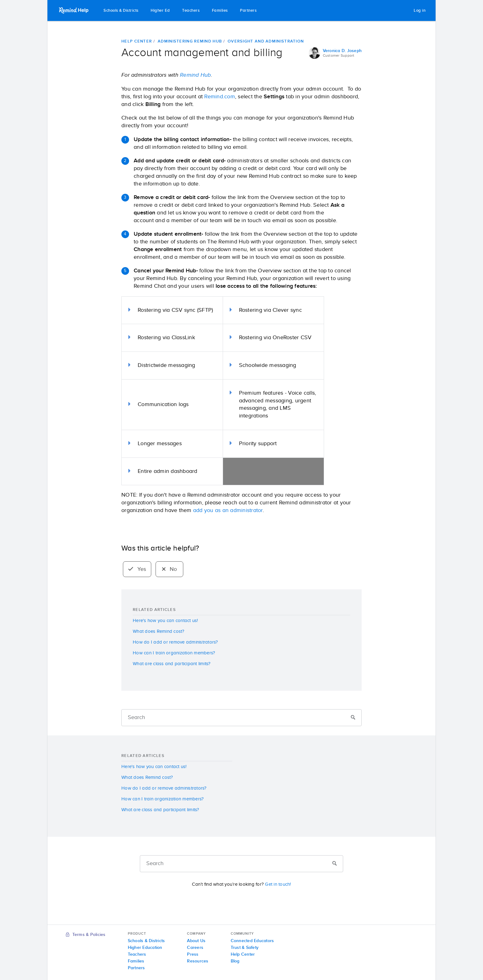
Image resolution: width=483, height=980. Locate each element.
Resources (198, 961)
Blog (235, 961)
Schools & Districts (121, 11)
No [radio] (170, 569)
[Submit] (353, 718)
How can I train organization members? (174, 653)
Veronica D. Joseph (342, 51)
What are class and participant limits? (172, 664)
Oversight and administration (266, 41)
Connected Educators (252, 941)
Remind (74, 10)
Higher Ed (160, 11)
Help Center (137, 41)
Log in (420, 11)
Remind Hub (195, 75)
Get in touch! (278, 884)
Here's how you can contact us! (165, 621)
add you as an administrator (228, 510)
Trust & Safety (245, 948)
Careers (195, 948)
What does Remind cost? (159, 631)
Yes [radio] (137, 569)
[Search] (241, 718)
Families (220, 11)
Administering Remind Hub (190, 41)
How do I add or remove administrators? (175, 642)
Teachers (191, 11)
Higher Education (145, 948)
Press (193, 954)
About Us (196, 941)
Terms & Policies (86, 935)
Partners (248, 11)
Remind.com (220, 97)
